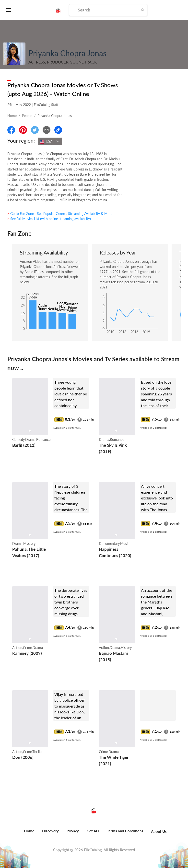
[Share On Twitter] (35, 130)
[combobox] (50, 141)
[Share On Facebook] (11, 130)
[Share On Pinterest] (23, 130)
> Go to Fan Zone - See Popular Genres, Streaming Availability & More (60, 214)
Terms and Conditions (125, 831)
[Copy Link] (58, 130)
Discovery (50, 831)
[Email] (47, 130)
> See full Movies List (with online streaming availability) (49, 219)
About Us (159, 831)
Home (12, 116)
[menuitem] (29, 834)
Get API (93, 831)
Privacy (73, 831)
